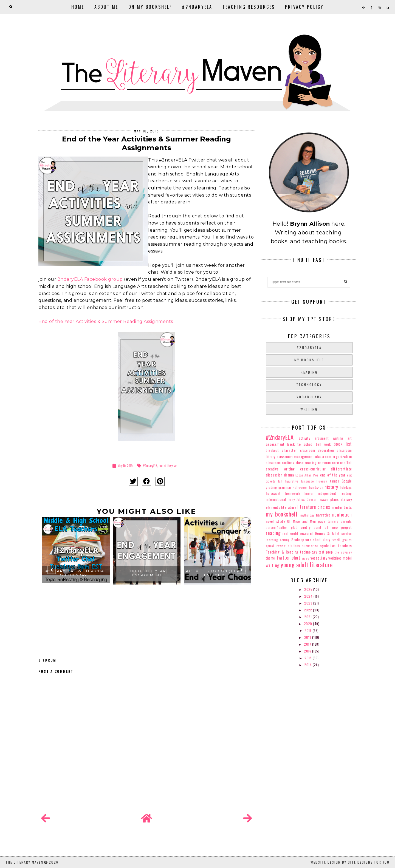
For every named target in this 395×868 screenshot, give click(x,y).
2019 (309, 630)
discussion (274, 475)
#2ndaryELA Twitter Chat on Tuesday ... (76, 573)
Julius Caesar (307, 499)
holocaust (273, 493)
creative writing (280, 469)
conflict (346, 463)
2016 (308, 651)
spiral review (276, 546)
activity (304, 438)
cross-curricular (313, 469)
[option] (76, 572)
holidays (346, 487)
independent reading (335, 493)
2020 (309, 624)
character (289, 450)
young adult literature (307, 564)
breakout (272, 450)
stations (294, 546)
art (350, 438)
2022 (309, 610)
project (347, 527)
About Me (106, 7)
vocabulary (309, 397)
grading (271, 487)
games (335, 481)
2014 (308, 665)
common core (328, 462)
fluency (322, 481)
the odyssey (343, 552)
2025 (309, 589)
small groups (342, 540)
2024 (309, 596)
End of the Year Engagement (147, 573)
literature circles (314, 507)
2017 (308, 644)
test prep (326, 552)
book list (343, 444)
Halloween (300, 487)
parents (346, 521)
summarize (310, 546)
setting (285, 540)
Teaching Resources (249, 7)
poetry (305, 527)
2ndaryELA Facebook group (90, 279)
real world (290, 533)
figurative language (300, 481)
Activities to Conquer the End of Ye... (218, 573)
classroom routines (280, 463)
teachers (345, 545)
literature (289, 507)
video (306, 558)
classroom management (295, 456)
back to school (300, 444)
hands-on (316, 487)
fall (280, 481)
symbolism (328, 546)
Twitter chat (288, 558)
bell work (323, 444)
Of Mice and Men (302, 521)
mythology (307, 515)
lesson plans (328, 499)
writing (309, 409)
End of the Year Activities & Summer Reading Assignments (106, 321)
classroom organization (334, 456)
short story (322, 540)
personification (277, 527)
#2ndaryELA (197, 7)
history (331, 487)
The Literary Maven (24, 862)
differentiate (341, 469)
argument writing (329, 438)
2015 (309, 658)
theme (270, 558)
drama (289, 475)
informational (276, 499)
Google (347, 481)
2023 (309, 603)
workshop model (340, 558)
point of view (326, 527)
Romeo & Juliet (328, 533)
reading (309, 372)
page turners (328, 521)
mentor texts (342, 507)
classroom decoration (317, 450)
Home (78, 7)
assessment (275, 444)
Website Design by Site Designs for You (350, 862)
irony (291, 500)
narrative (323, 515)
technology (309, 385)
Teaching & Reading (282, 552)
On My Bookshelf (150, 7)
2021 (308, 617)
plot (294, 527)
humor (309, 493)
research (307, 533)
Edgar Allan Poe (307, 475)
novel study (275, 521)
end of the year (168, 466)
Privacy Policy (304, 7)
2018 (308, 637)
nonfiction (342, 514)
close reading (306, 462)
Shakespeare (301, 539)
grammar (285, 487)
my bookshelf (309, 360)
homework (293, 493)
